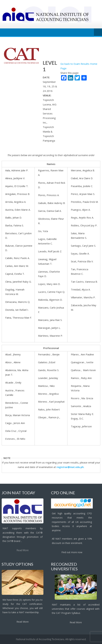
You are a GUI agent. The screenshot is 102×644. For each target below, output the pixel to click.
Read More (23, 550)
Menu (98, 32)
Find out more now (72, 552)
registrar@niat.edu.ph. (70, 467)
